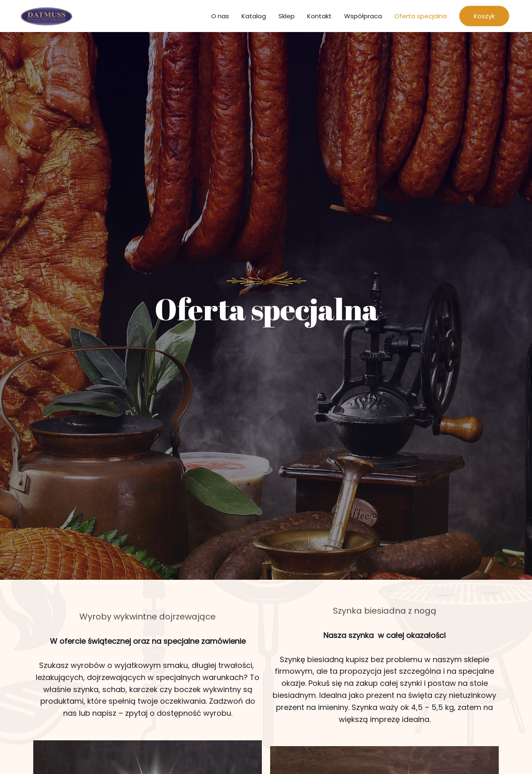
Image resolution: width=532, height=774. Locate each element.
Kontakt (319, 17)
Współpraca (363, 17)
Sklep (287, 17)
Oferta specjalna (421, 17)
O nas (220, 17)
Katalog (254, 17)
